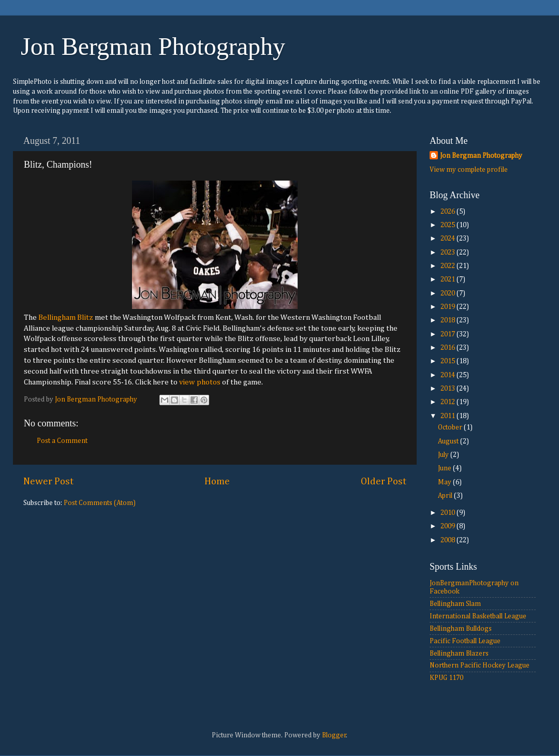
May (445, 482)
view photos (200, 382)
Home (217, 481)
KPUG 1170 (446, 678)
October (451, 427)
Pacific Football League (465, 641)
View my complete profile (469, 170)
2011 (448, 416)
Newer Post (48, 481)
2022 (448, 266)
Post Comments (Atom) (100, 503)
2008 (448, 540)
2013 (448, 389)
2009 (448, 526)
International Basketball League (478, 616)
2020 (448, 293)
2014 (448, 375)
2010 (448, 513)
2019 (448, 307)
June (445, 468)
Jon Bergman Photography (153, 46)
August (449, 441)
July (444, 455)
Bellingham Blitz (66, 317)
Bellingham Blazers (459, 654)
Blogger (334, 735)
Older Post (384, 481)
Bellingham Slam (455, 604)
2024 (448, 239)
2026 (448, 212)
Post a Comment (62, 441)
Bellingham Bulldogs (461, 629)
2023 (448, 253)
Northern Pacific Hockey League (480, 665)
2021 (448, 279)
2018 (448, 320)
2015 (448, 361)
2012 (448, 402)
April (446, 496)
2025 (448, 225)
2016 (448, 348)
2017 (448, 334)
